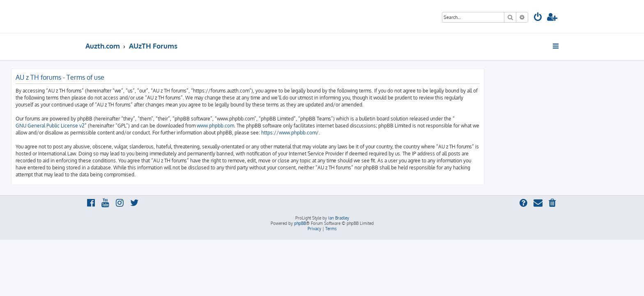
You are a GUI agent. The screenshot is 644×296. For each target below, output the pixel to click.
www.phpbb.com (290, 126)
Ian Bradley (339, 218)
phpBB (300, 223)
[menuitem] (538, 18)
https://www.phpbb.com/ (364, 133)
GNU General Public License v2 (124, 126)
